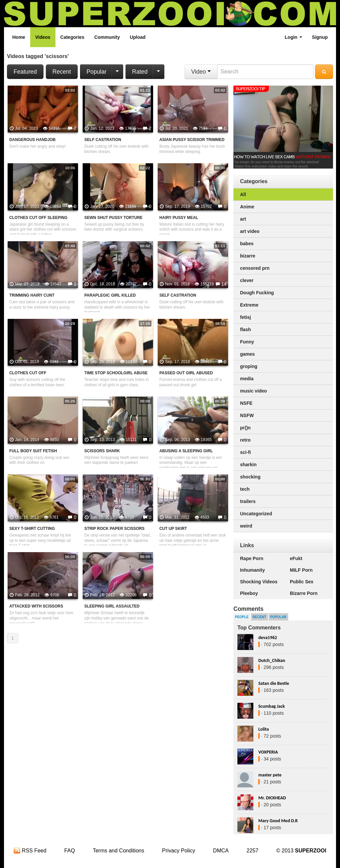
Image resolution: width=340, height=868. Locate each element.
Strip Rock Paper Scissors (114, 529)
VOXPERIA (268, 752)
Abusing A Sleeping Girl (186, 451)
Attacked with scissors (36, 606)
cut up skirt (173, 529)
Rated (140, 72)
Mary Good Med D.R (278, 821)
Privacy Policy (179, 851)
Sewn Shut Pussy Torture (113, 218)
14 (224, 284)
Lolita (264, 729)
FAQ (70, 851)
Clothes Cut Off (28, 373)
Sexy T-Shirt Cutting (32, 529)
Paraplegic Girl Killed (110, 295)
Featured (25, 72)
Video (201, 72)
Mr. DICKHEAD (272, 798)
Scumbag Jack (272, 706)
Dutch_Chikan (272, 660)
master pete (270, 775)
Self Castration (103, 140)
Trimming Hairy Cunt (32, 295)
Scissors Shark (102, 451)
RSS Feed (30, 851)
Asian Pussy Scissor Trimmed (192, 140)
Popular (97, 72)
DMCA (221, 851)
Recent (62, 72)
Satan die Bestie (274, 683)
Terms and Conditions (118, 851)
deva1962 (268, 638)
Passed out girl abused (186, 373)
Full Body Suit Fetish (33, 451)
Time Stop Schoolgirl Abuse (116, 373)
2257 (253, 851)
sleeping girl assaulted (112, 606)
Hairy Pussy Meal (179, 218)
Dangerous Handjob (32, 140)
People (242, 617)
